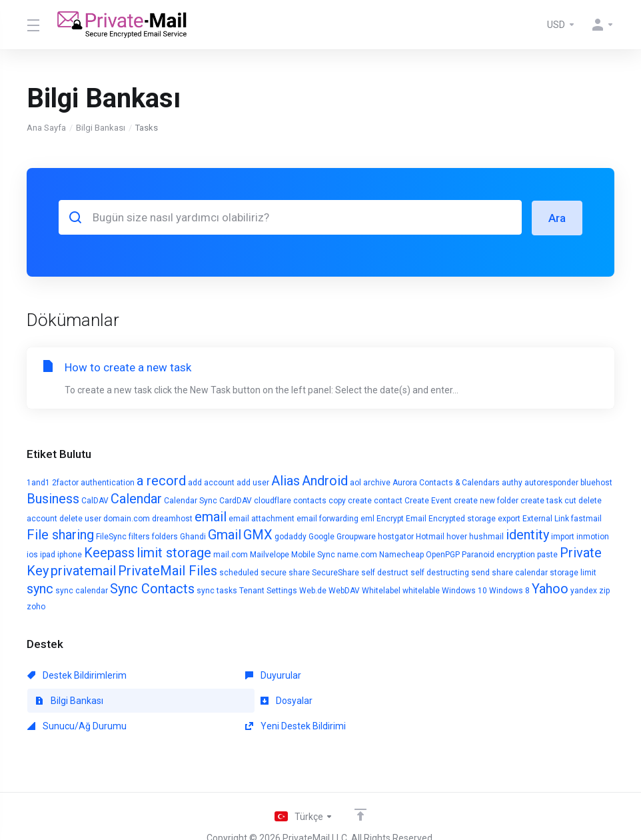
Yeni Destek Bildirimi (456, 700)
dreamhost (172, 518)
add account (211, 482)
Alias (286, 480)
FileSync (111, 536)
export (509, 518)
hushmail (486, 536)
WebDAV (344, 590)
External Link (546, 518)
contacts (310, 500)
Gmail (225, 534)
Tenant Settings (268, 590)
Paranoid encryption (498, 554)
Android (325, 480)
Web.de (313, 590)
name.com (357, 554)
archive (377, 482)
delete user (80, 518)
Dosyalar (53, 700)
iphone (70, 554)
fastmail (586, 518)
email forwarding (327, 518)
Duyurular (245, 675)
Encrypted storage (462, 518)
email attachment (262, 518)
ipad (48, 554)
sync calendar (82, 590)
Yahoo (550, 588)
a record (161, 480)
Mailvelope (270, 554)
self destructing (440, 572)
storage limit (573, 572)
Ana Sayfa (46, 128)
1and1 (38, 482)
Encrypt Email (401, 518)
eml (367, 518)
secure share (285, 572)
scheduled (239, 572)
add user (253, 482)
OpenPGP (443, 554)
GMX (258, 534)
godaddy (291, 536)
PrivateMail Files (168, 570)
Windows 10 (464, 590)
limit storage (174, 552)
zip (604, 590)
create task (541, 500)
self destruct (385, 572)
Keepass (109, 552)
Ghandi (193, 536)
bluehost (596, 482)
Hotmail (430, 536)
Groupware (356, 536)
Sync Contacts (152, 588)
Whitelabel (381, 590)
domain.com (127, 518)
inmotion (593, 536)
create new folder (486, 500)
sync (40, 588)
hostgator (396, 536)
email (211, 516)
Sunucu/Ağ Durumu (266, 700)
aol (355, 482)
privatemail (83, 570)
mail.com (231, 554)
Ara (557, 217)
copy (337, 500)
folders (165, 536)
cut (570, 500)
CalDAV (95, 500)
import (563, 536)
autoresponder (551, 482)
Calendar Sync (191, 500)
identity (527, 534)
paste (547, 554)
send (480, 572)
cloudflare (273, 500)
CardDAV (236, 500)
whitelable (421, 590)
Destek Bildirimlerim (77, 675)
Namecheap (401, 554)
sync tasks (217, 590)
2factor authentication (93, 482)
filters (139, 536)
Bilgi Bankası (101, 128)
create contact (375, 500)
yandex (584, 590)
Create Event (428, 500)
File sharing (60, 534)
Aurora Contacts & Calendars (446, 482)
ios (32, 554)
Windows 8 (509, 590)
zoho (36, 606)
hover (457, 536)
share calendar (520, 572)
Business (53, 498)
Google (321, 536)
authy (512, 482)
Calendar (136, 498)
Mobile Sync (313, 554)
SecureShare (335, 572)
